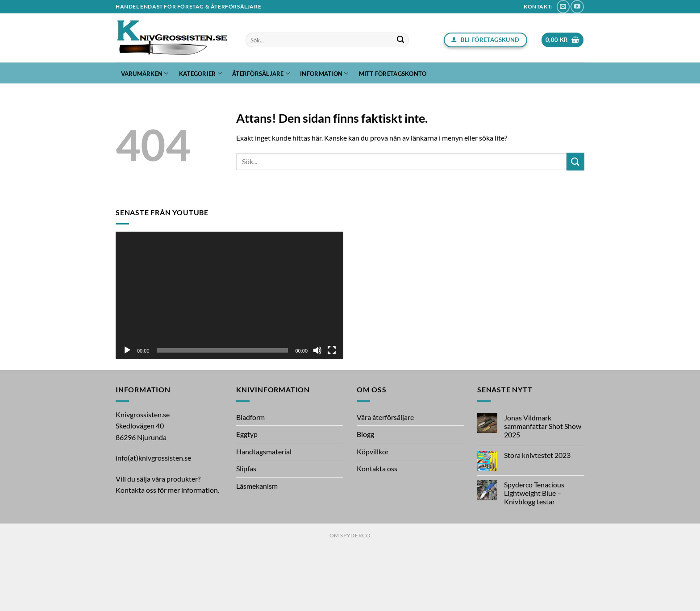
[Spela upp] (127, 350)
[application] (229, 296)
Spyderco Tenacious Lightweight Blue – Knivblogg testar (534, 493)
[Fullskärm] (332, 350)
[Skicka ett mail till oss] (563, 6)
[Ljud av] (317, 350)
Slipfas (246, 468)
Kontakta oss (377, 468)
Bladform (250, 417)
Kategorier (200, 73)
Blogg (365, 434)
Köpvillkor (373, 451)
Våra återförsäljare (385, 417)
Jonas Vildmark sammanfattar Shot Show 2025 (543, 426)
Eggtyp (247, 434)
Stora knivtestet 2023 (537, 455)
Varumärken (145, 73)
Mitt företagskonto (393, 74)
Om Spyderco (350, 535)
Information (324, 73)
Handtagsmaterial (264, 451)
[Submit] (401, 40)
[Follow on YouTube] (577, 6)
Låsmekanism (257, 486)
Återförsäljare (261, 73)
